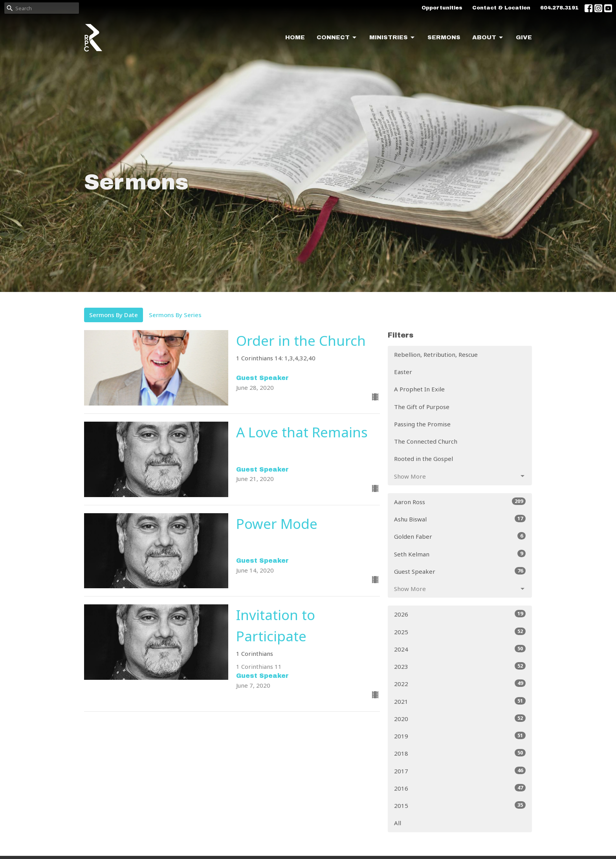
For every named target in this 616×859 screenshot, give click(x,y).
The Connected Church (426, 441)
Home (295, 37)
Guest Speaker (460, 571)
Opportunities (442, 8)
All (398, 823)
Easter (403, 372)
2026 (460, 614)
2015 (460, 805)
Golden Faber (460, 536)
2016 (460, 788)
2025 (460, 632)
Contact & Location (501, 8)
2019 (460, 736)
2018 (460, 753)
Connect (337, 38)
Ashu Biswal (460, 519)
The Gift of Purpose (422, 407)
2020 (460, 719)
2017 (460, 771)
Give (524, 37)
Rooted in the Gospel (423, 459)
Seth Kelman (460, 554)
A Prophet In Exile (419, 389)
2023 (460, 666)
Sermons (444, 37)
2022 (460, 684)
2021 (460, 701)
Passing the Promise (422, 424)
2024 (460, 649)
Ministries (392, 38)
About (488, 38)
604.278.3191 (559, 8)
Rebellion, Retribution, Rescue (436, 354)
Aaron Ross (460, 502)
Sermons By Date (114, 315)
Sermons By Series (175, 315)
